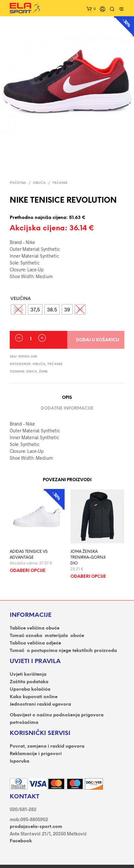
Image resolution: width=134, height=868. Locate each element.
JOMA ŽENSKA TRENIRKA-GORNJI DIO (88, 557)
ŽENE (43, 372)
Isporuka (19, 761)
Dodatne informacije (67, 408)
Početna (18, 183)
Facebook (21, 841)
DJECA (32, 372)
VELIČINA (21, 299)
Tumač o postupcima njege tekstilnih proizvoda (63, 651)
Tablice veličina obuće (35, 628)
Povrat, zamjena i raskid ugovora (47, 746)
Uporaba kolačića (30, 690)
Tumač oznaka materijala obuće (47, 636)
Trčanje (60, 183)
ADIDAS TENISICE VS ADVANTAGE (29, 555)
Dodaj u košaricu (97, 340)
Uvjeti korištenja (28, 675)
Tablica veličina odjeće (35, 643)
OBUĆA (39, 183)
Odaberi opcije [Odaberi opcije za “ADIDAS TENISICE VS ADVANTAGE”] (28, 571)
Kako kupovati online (34, 697)
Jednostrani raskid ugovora (40, 705)
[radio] (35, 309)
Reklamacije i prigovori (36, 754)
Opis (67, 398)
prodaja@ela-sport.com (36, 827)
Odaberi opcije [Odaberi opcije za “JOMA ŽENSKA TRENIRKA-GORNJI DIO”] (88, 577)
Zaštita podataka (29, 682)
